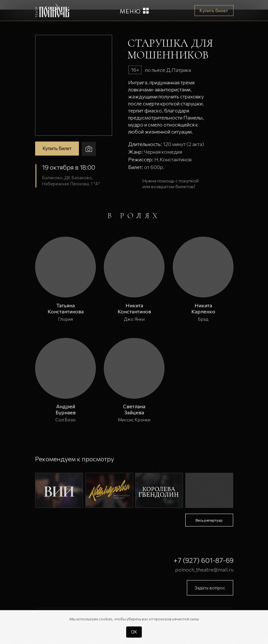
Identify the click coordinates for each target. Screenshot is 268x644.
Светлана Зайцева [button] (134, 409)
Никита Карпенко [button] (203, 308)
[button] (146, 11)
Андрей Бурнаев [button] (66, 409)
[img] (59, 490)
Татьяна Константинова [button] (66, 308)
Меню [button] (130, 11)
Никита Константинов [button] (134, 308)
